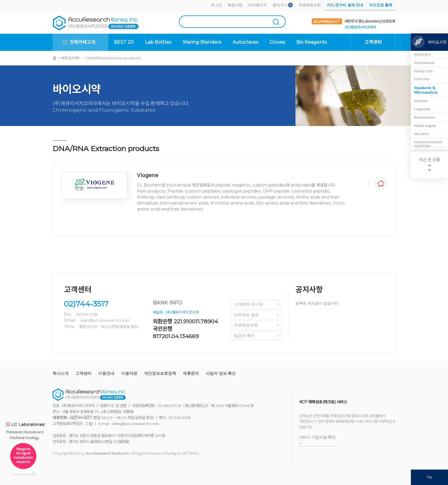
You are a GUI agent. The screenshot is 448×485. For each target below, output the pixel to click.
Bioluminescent (425, 117)
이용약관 (129, 373)
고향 (89, 424)
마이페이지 (258, 5)
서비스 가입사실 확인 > (317, 440)
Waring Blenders (202, 42)
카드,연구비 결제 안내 (345, 5)
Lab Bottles (158, 42)
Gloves (277, 42)
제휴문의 (191, 373)
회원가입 (235, 5)
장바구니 (280, 5)
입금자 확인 (245, 336)
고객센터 (83, 373)
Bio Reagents (311, 42)
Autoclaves (245, 42)
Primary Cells (423, 71)
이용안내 (106, 373)
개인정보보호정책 (160, 373)
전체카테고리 (83, 42)
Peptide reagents (425, 126)
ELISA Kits (422, 79)
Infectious (421, 101)
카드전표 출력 (381, 5)
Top (430, 477)
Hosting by (182, 453)
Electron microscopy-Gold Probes (429, 144)
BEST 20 (124, 42)
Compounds (422, 109)
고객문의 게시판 (249, 304)
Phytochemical (424, 63)
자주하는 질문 (247, 315)
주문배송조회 (310, 5)
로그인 (216, 5)
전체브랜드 (423, 55)
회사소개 (61, 373)
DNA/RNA (422, 134)
